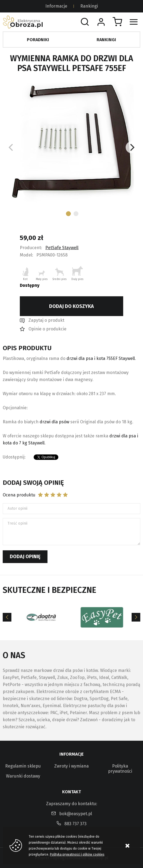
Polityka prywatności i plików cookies (77, 854)
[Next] (132, 147)
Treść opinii (18, 523)
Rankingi (89, 6)
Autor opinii (18, 508)
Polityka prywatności (120, 769)
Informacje (56, 6)
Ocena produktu (19, 495)
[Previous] (7, 617)
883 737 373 (75, 824)
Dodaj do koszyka (71, 306)
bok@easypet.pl (76, 814)
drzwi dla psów (54, 422)
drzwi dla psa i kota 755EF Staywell (101, 358)
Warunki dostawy (23, 776)
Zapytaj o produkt (46, 320)
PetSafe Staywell (62, 248)
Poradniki (38, 40)
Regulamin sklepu (23, 766)
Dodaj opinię (25, 557)
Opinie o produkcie (47, 329)
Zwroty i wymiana (71, 766)
